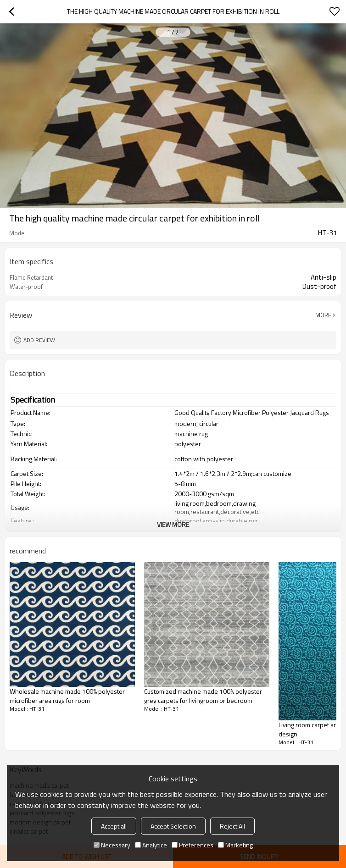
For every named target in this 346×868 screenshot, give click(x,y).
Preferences (193, 845)
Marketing (235, 845)
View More (173, 524)
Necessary (112, 845)
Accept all (114, 826)
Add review (39, 340)
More (323, 315)
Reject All (232, 826)
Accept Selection (173, 826)
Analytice (151, 845)
